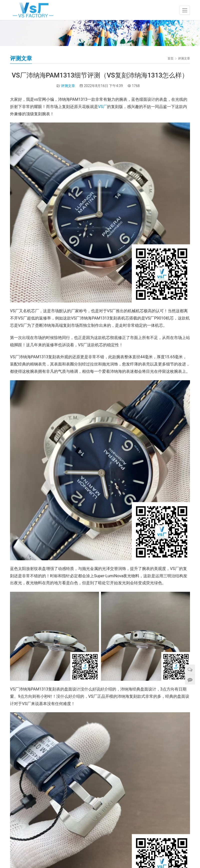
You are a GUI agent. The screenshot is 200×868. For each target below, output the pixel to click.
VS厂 (102, 107)
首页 (170, 58)
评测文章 (68, 86)
